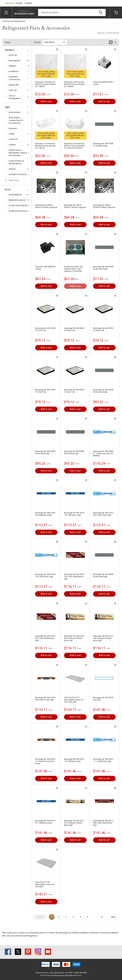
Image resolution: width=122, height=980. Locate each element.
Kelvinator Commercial (14, 78)
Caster (12, 134)
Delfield (12, 66)
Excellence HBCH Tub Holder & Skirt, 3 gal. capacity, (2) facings (73, 269)
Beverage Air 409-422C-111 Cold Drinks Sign (103, 760)
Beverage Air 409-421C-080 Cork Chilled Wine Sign (103, 823)
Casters (12, 145)
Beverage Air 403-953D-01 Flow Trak (45, 391)
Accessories (15, 112)
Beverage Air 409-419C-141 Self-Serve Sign (74, 514)
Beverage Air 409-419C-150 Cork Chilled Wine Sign (74, 577)
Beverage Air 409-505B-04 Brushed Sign (45, 452)
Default (12, 169)
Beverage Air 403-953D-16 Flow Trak (74, 391)
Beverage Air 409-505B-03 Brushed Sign (103, 391)
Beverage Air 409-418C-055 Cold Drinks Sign (103, 514)
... (95, 917)
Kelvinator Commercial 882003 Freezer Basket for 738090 (45, 84)
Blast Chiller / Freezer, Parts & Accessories (16, 120)
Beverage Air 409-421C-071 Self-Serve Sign (45, 822)
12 (102, 917)
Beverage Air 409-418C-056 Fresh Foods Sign (45, 699)
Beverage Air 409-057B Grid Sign (103, 699)
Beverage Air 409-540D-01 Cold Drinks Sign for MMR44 (103, 454)
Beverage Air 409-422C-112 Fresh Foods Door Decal (45, 761)
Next (113, 917)
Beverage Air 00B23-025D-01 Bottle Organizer (104, 206)
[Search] (72, 12)
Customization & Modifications (16, 162)
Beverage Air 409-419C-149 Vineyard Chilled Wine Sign (103, 638)
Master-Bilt (14, 85)
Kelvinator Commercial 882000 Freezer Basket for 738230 (45, 146)
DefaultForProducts (18, 174)
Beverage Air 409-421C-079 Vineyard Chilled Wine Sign (74, 823)
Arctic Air (13, 55)
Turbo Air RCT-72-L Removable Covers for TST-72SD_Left (74, 700)
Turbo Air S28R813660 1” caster (104, 83)
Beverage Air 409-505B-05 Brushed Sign (74, 452)
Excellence (14, 71)
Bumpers (13, 128)
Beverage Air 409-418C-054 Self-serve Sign (45, 514)
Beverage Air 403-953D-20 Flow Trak (45, 329)
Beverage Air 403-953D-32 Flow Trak (103, 329)
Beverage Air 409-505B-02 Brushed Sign (103, 268)
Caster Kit (13, 139)
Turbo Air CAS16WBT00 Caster (45, 268)
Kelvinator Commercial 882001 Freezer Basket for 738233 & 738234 (74, 146)
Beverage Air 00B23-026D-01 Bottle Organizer (46, 206)
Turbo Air (13, 90)
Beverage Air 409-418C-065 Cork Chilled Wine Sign (45, 638)
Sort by (37, 42)
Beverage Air (15, 61)
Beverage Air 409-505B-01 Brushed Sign (103, 145)
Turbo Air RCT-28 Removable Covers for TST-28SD (45, 884)
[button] (19, 3)
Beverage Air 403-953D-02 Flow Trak (74, 329)
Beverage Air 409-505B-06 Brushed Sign (103, 575)
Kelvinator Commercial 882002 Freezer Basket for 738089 (74, 84)
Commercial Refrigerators (14, 21)
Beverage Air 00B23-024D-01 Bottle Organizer (75, 206)
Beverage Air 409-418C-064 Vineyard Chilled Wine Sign (74, 638)
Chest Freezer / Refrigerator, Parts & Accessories (18, 153)
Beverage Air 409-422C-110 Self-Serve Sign (74, 760)
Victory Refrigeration (15, 97)
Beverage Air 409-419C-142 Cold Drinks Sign (45, 575)
